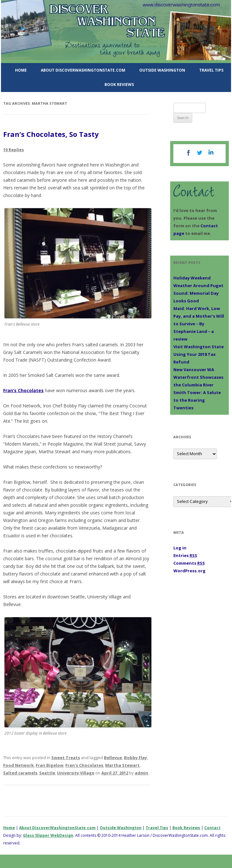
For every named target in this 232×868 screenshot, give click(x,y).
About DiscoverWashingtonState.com (83, 70)
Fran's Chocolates (84, 765)
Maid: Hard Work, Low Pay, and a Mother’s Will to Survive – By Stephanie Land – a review (199, 324)
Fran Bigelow (50, 765)
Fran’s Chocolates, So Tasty (51, 134)
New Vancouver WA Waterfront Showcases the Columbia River (198, 377)
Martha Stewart (122, 765)
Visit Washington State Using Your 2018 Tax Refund (199, 354)
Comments (189, 563)
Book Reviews (119, 85)
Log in (180, 548)
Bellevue (113, 758)
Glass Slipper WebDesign (48, 835)
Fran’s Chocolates (23, 390)
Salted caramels (20, 773)
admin (141, 773)
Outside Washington (162, 70)
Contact (212, 828)
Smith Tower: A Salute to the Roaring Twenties (197, 400)
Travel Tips (211, 70)
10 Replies (14, 150)
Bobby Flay (135, 758)
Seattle (47, 773)
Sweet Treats (66, 758)
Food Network (18, 765)
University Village (76, 773)
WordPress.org (189, 571)
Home (21, 70)
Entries (185, 555)
